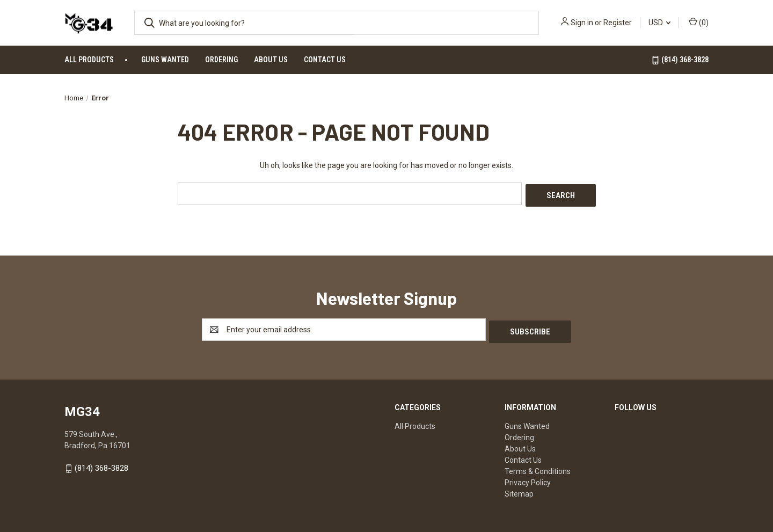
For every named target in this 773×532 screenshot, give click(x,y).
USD (659, 23)
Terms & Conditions (538, 468)
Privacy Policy (528, 479)
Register (618, 23)
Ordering (221, 60)
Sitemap (519, 490)
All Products (89, 60)
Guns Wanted (165, 60)
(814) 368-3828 (680, 60)
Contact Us (325, 60)
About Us (271, 60)
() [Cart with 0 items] (699, 22)
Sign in (582, 23)
